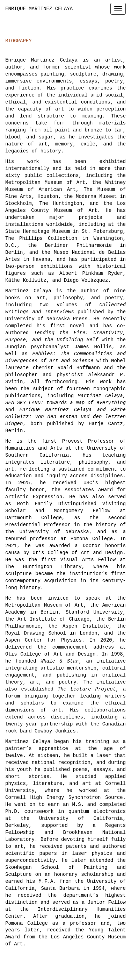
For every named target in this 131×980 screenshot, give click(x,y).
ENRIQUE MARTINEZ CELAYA (39, 9)
